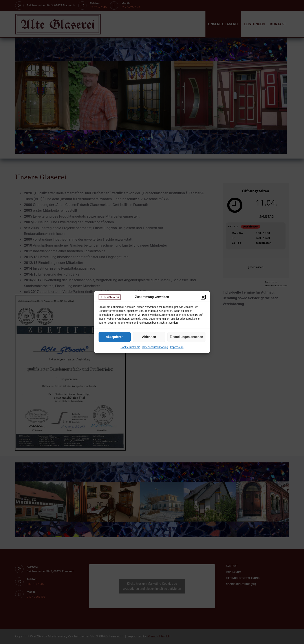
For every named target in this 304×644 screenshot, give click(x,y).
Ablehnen (149, 337)
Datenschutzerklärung (155, 347)
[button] (203, 297)
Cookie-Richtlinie (130, 347)
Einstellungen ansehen (186, 337)
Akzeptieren (115, 337)
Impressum (177, 347)
